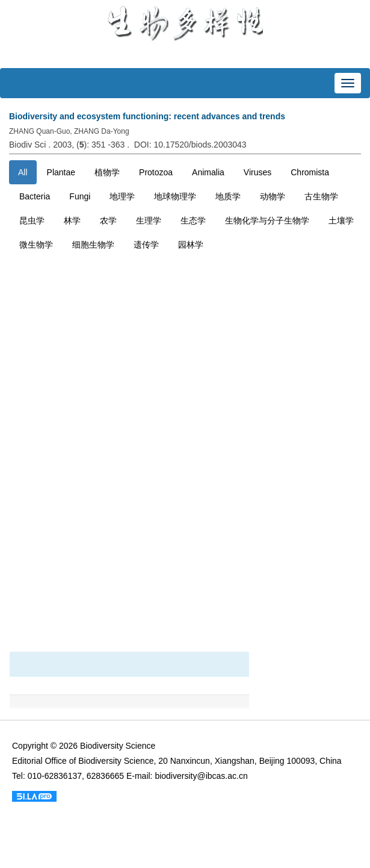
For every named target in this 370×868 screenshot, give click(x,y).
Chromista (310, 172)
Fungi (80, 196)
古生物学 (321, 196)
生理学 (149, 220)
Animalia (208, 172)
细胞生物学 (93, 245)
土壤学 (341, 220)
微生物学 (36, 245)
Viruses (257, 172)
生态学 (193, 220)
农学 (108, 220)
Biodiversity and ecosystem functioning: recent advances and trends (147, 116)
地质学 (228, 196)
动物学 (273, 196)
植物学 (107, 172)
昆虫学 (32, 220)
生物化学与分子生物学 (267, 220)
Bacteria (35, 196)
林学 (72, 220)
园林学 (191, 245)
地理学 (122, 196)
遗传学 (146, 245)
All (23, 172)
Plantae (61, 172)
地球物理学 (175, 196)
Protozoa (156, 172)
